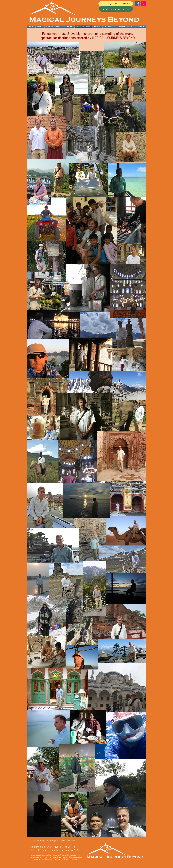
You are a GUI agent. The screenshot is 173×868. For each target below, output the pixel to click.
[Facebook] (138, 4)
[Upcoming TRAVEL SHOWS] (116, 4)
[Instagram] (144, 4)
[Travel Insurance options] (116, 9)
